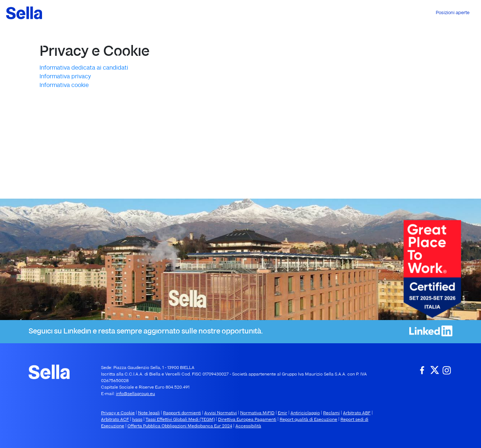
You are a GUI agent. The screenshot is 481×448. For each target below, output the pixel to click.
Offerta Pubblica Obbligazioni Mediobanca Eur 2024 (180, 426)
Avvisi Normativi (221, 413)
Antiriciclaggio (305, 413)
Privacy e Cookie (118, 413)
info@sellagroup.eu (135, 394)
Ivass (137, 420)
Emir (283, 413)
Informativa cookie (64, 86)
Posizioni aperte (453, 13)
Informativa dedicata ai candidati (84, 68)
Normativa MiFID (257, 413)
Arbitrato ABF (357, 413)
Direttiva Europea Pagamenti (247, 420)
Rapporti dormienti (182, 413)
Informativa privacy (65, 77)
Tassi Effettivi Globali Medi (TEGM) (180, 420)
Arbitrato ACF (115, 420)
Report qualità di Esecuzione (308, 420)
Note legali (149, 413)
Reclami (331, 413)
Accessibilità (248, 426)
